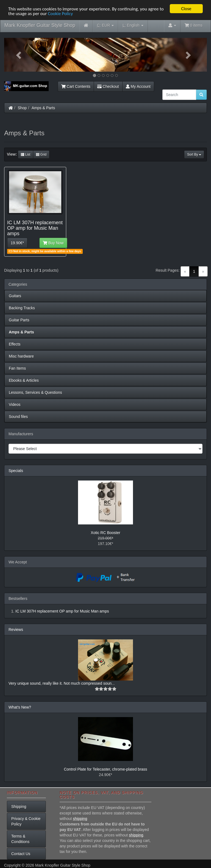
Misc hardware (21, 356)
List (26, 155)
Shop (22, 108)
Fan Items (17, 368)
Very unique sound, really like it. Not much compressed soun (60, 683)
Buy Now (53, 243)
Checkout (108, 86)
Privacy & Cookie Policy (26, 821)
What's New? (20, 707)
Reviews (16, 630)
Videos (15, 404)
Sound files (18, 417)
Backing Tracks (22, 308)
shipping (80, 819)
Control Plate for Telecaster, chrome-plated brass (105, 769)
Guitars (15, 296)
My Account (138, 86)
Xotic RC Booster (105, 533)
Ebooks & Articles (24, 380)
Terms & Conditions (20, 839)
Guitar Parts (19, 320)
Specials (16, 471)
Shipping (19, 807)
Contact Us (21, 854)
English (133, 25)
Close (186, 9)
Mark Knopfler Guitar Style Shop (40, 25)
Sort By (194, 155)
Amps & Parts (43, 108)
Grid (41, 155)
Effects (15, 344)
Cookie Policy (60, 14)
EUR (105, 25)
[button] (19, 55)
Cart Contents (76, 86)
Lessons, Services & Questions (35, 392)
